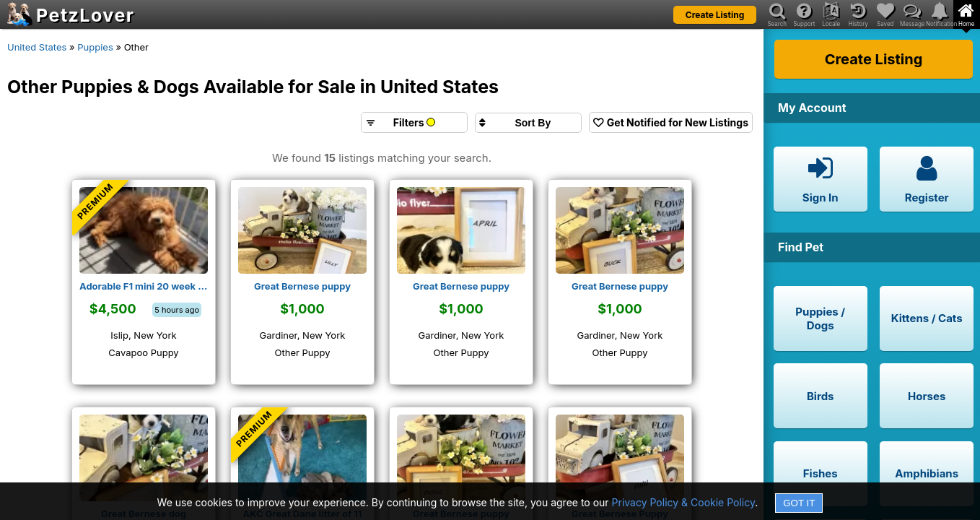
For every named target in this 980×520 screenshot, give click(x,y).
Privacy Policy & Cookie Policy (684, 502)
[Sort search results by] (528, 123)
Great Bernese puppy (302, 286)
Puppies (95, 47)
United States (37, 47)
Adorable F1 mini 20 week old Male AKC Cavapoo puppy (144, 286)
